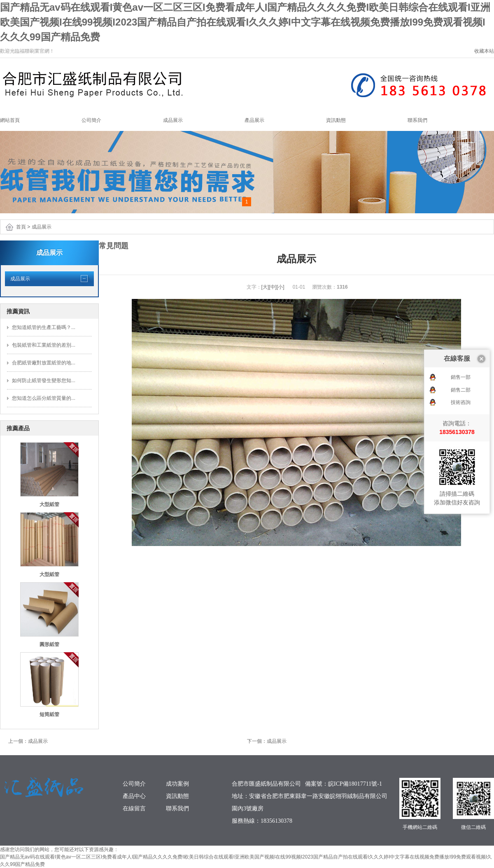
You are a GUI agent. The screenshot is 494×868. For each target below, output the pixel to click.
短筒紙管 (49, 714)
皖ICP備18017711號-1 (355, 784)
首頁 (21, 227)
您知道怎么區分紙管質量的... (44, 398)
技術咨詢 (461, 356)
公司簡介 (91, 120)
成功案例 (177, 784)
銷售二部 (461, 343)
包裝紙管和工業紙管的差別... (44, 345)
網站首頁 (10, 120)
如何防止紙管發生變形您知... (44, 380)
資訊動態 (336, 120)
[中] (273, 287)
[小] (281, 287)
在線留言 (134, 808)
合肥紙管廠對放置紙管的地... (44, 363)
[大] (265, 287)
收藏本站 (484, 51)
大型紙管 (49, 504)
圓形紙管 (49, 644)
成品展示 (173, 120)
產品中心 (134, 796)
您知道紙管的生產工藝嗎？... (44, 327)
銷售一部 (461, 331)
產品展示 (254, 120)
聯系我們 (417, 120)
